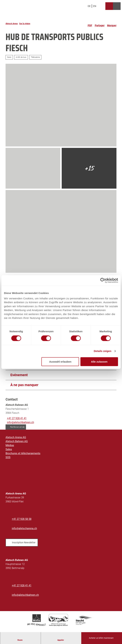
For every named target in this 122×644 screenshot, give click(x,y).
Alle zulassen (99, 362)
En (95, 6)
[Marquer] (112, 24)
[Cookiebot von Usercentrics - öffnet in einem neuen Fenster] (103, 280)
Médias (10, 445)
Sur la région (25, 24)
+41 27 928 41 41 (22, 585)
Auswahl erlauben (60, 362)
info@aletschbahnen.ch (25, 595)
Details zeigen (103, 351)
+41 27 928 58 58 (22, 519)
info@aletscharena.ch (24, 528)
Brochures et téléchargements (23, 453)
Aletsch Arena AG (16, 437)
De (89, 6)
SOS (8, 457)
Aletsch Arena (12, 24)
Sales (9, 449)
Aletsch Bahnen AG (17, 441)
